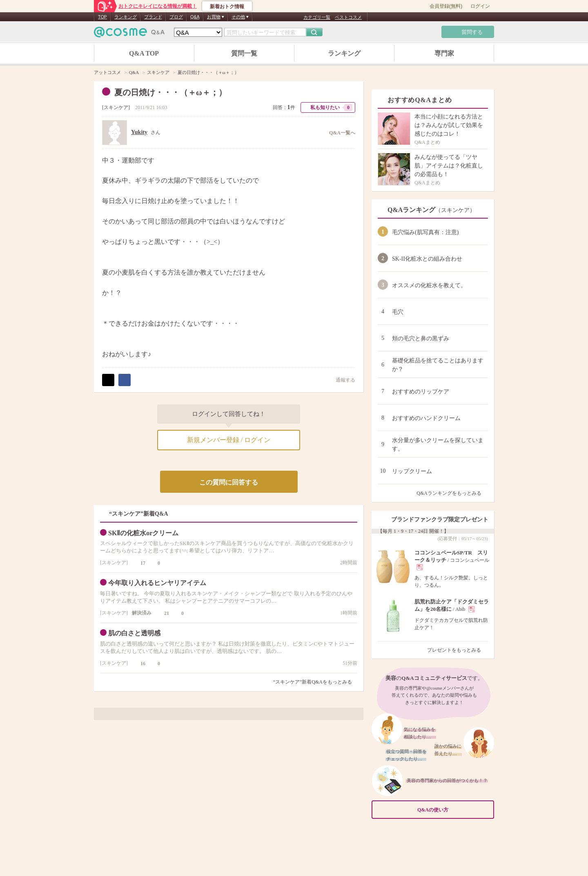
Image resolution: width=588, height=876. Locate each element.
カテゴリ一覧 (317, 17)
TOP (102, 17)
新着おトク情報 (227, 7)
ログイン (480, 6)
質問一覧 (244, 53)
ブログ (176, 17)
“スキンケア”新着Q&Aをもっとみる (313, 682)
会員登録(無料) (446, 6)
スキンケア (116, 107)
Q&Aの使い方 (453, 810)
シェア (125, 380)
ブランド (153, 17)
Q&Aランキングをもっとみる (452, 493)
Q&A (195, 17)
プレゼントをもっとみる (458, 650)
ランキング (126, 17)
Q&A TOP (144, 53)
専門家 (444, 53)
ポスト (108, 380)
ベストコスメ (348, 17)
